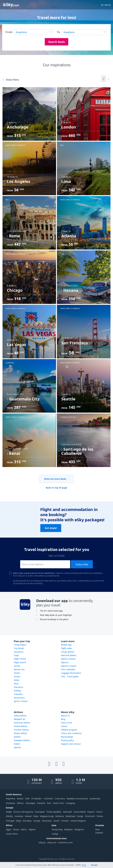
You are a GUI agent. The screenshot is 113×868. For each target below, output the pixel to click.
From (9, 32)
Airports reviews (69, 666)
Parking (17, 691)
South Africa (12, 834)
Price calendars (68, 669)
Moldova (60, 816)
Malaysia (68, 829)
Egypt (9, 829)
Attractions (19, 698)
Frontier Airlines (21, 730)
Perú (49, 803)
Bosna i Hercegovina (23, 812)
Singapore (79, 829)
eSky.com (52, 842)
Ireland (28, 816)
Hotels (17, 666)
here (84, 865)
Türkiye (55, 834)
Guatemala (95, 799)
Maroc (24, 829)
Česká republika (54, 812)
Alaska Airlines (21, 733)
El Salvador (37, 799)
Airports (65, 662)
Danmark (67, 812)
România (27, 821)
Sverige (37, 821)
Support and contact (71, 744)
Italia (36, 816)
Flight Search (20, 662)
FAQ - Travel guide (70, 676)
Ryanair (17, 747)
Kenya (16, 829)
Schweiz (65, 821)
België (9, 812)
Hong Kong (57, 829)
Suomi (56, 821)
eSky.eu (42, 842)
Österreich (90, 816)
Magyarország (47, 816)
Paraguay (71, 803)
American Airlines (22, 723)
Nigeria (32, 829)
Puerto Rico (59, 803)
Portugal (10, 821)
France (99, 812)
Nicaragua (30, 803)
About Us (65, 716)
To (58, 32)
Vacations (19, 652)
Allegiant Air (19, 719)
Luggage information (71, 673)
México (20, 803)
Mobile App (66, 645)
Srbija (19, 821)
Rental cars (19, 669)
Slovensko (47, 821)
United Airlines (21, 726)
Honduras (11, 803)
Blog (63, 719)
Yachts (17, 673)
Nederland (70, 816)
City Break (19, 648)
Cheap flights (20, 645)
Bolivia (20, 799)
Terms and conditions (71, 733)
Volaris (17, 744)
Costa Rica (60, 799)
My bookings (67, 737)
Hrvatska (19, 816)
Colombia (48, 799)
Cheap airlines (68, 652)
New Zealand (99, 831)
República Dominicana (77, 799)
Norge (80, 816)
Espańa (91, 812)
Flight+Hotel (20, 659)
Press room (67, 723)
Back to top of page (56, 488)
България (40, 812)
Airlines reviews (68, 659)
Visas (16, 684)
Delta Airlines (20, 716)
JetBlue (17, 737)
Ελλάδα (9, 816)
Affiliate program (69, 730)
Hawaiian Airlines (22, 740)
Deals (17, 680)
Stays (16, 655)
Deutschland (80, 812)
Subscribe (82, 564)
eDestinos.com (65, 842)
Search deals (57, 42)
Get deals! (51, 528)
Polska (100, 816)
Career (64, 726)
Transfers (18, 694)
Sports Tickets (21, 701)
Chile (27, 799)
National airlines (69, 655)
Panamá (41, 803)
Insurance (19, 687)
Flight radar (66, 648)
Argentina (11, 799)
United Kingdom (78, 821)
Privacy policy (67, 740)
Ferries (17, 676)
